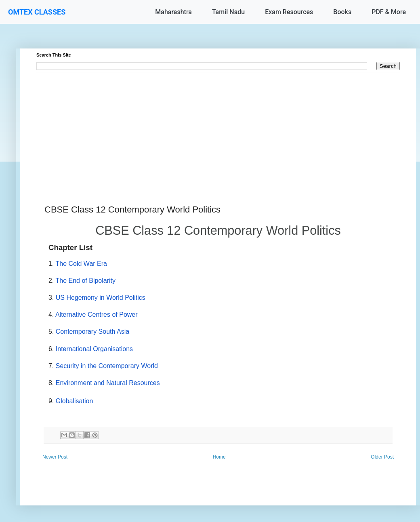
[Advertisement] (218, 129)
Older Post (382, 457)
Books (342, 12)
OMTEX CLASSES (37, 12)
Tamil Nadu (228, 12)
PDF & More (389, 12)
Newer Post (55, 457)
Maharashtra (173, 12)
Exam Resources (289, 12)
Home (219, 457)
